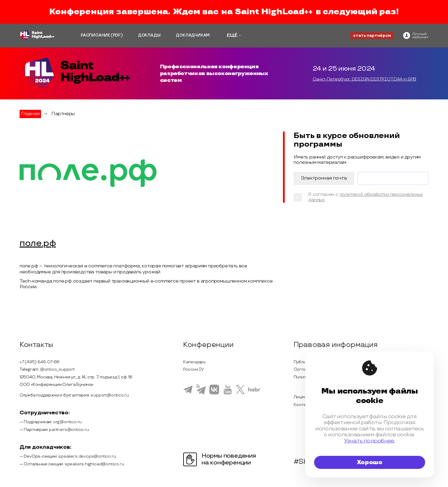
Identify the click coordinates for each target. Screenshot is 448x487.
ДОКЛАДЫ (149, 35)
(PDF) (117, 35)
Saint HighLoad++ (274, 12)
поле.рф (38, 244)
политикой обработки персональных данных (365, 197)
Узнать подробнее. (369, 441)
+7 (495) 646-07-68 (39, 362)
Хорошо (370, 462)
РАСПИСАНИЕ (95, 35)
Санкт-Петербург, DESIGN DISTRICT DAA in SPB (365, 79)
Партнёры (63, 114)
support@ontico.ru (110, 395)
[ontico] (416, 35)
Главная (30, 114)
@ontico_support (57, 369)
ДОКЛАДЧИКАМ (193, 35)
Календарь (194, 362)
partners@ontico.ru (69, 430)
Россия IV (193, 369)
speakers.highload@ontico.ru (94, 464)
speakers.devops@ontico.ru (87, 456)
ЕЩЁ (232, 35)
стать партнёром (372, 36)
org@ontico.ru (67, 422)
